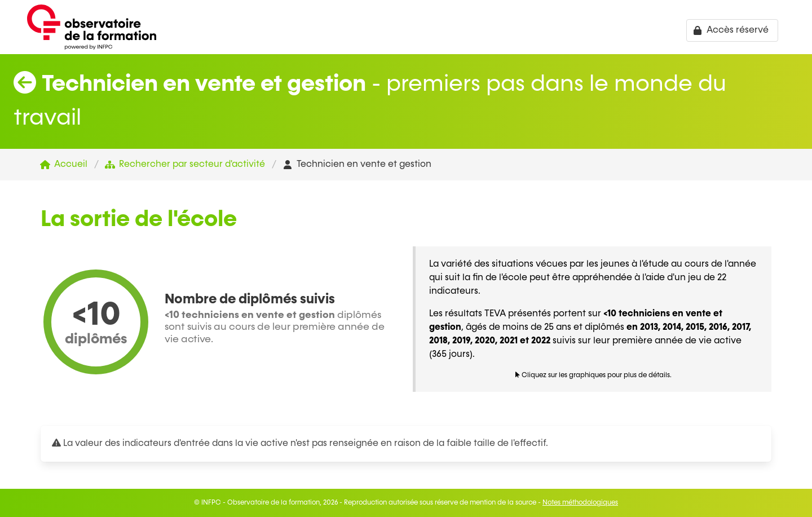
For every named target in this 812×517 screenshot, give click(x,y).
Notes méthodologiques (580, 503)
